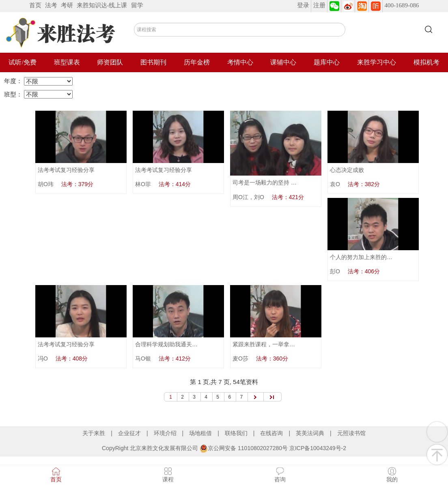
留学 (137, 5)
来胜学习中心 (377, 62)
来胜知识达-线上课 (102, 5)
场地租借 (200, 433)
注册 (319, 5)
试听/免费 (22, 62)
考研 (67, 5)
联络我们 (236, 433)
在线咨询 (271, 433)
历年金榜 (197, 62)
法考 (51, 5)
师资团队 (110, 62)
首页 (35, 5)
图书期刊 (153, 62)
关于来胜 (94, 433)
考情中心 (240, 62)
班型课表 (67, 62)
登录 (303, 5)
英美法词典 (310, 433)
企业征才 (129, 433)
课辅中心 (283, 62)
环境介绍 (165, 433)
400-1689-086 (402, 5)
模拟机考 (426, 62)
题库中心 (327, 62)
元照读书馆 (351, 433)
